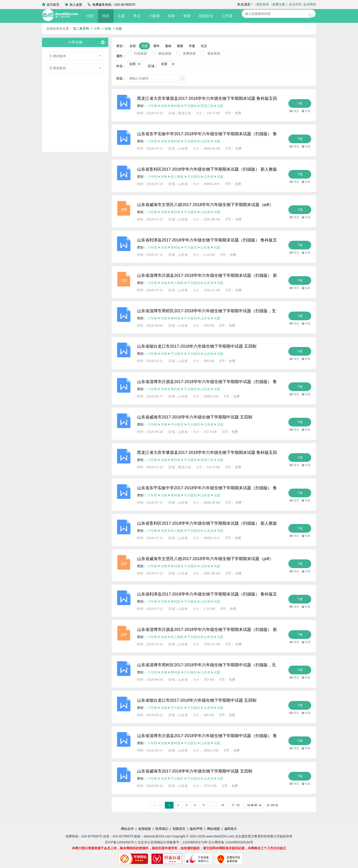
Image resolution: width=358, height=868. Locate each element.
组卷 (171, 16)
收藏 (308, 111)
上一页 (157, 805)
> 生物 (106, 29)
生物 (164, 106)
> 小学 (95, 29)
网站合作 (127, 829)
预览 (296, 111)
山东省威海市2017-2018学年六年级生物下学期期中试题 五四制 (195, 417)
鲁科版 (176, 106)
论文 (204, 46)
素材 (168, 46)
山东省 (205, 141)
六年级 (152, 106)
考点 (137, 16)
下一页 (236, 805)
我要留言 (179, 829)
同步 (106, 16)
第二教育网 (81, 29)
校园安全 (206, 16)
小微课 (154, 16)
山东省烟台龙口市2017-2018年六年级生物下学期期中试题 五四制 (197, 346)
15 (223, 805)
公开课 (227, 16)
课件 (156, 46)
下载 (300, 103)
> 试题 (117, 29)
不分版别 (191, 106)
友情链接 (145, 829)
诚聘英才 (231, 829)
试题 (145, 46)
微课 (187, 16)
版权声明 (196, 829)
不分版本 (177, 354)
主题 (121, 16)
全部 (90, 16)
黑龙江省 (207, 106)
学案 (192, 46)
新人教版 (177, 177)
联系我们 (162, 829)
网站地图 (213, 829)
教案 (180, 46)
